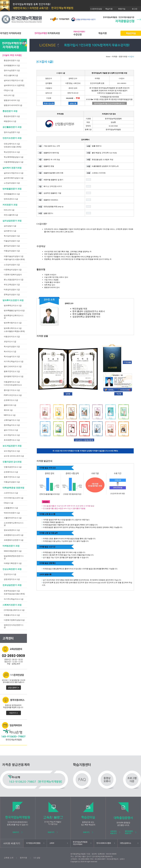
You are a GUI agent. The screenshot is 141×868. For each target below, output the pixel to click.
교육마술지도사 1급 (12, 420)
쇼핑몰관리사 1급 (11, 508)
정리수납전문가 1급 (12, 70)
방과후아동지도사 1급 (13, 323)
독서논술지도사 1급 (12, 356)
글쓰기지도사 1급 (11, 430)
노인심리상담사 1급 (12, 183)
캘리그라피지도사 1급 (13, 366)
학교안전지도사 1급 (12, 152)
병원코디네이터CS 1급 (13, 105)
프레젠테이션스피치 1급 (14, 535)
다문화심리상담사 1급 (13, 270)
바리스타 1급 (9, 95)
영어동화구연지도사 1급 (14, 376)
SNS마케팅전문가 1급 (13, 551)
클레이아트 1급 (10, 405)
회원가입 (122, 9)
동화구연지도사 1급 (12, 371)
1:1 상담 (37, 858)
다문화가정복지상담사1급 (14, 620)
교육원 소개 (9, 858)
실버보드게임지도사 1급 (14, 80)
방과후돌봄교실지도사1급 (14, 310)
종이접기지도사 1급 (12, 390)
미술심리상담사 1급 (12, 241)
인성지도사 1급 (10, 574)
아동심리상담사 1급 (12, 251)
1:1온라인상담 (96, 9)
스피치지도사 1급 (11, 493)
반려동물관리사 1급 (12, 65)
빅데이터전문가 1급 (12, 513)
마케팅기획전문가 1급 (13, 563)
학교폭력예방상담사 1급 (14, 157)
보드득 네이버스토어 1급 (14, 456)
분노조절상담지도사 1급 (14, 280)
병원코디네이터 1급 (12, 100)
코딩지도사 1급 (10, 342)
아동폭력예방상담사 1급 (14, 162)
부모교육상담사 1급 (12, 285)
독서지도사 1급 (10, 351)
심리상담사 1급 (10, 226)
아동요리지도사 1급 (12, 337)
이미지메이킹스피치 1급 (14, 498)
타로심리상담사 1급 (12, 290)
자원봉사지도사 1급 (12, 615)
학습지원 (109, 9)
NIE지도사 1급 (10, 415)
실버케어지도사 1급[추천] (14, 85)
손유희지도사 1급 (11, 400)
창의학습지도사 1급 (12, 425)
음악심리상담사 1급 (12, 246)
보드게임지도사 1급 (12, 435)
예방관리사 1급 (10, 121)
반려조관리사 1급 (11, 199)
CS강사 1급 (9, 90)
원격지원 (23, 858)
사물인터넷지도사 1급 (13, 518)
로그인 (135, 9)
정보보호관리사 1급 (12, 530)
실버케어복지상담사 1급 (14, 178)
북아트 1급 (8, 410)
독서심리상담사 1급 (12, 236)
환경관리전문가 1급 (12, 60)
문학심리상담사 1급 (12, 294)
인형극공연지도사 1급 (13, 467)
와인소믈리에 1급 (11, 75)
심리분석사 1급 (10, 231)
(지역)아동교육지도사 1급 (14, 610)
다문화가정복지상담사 (13, 275)
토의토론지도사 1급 (12, 440)
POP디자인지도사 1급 (13, 395)
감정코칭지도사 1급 (12, 579)
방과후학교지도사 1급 (13, 305)
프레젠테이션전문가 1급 (14, 540)
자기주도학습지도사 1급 (14, 361)
